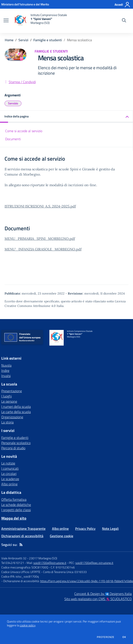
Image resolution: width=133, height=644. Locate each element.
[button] (66, 117)
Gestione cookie (62, 536)
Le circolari (9, 474)
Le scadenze (10, 479)
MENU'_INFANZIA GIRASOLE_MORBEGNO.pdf (43, 249)
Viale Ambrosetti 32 (14, 558)
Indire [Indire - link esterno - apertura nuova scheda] (5, 371)
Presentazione (12, 391)
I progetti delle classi (16, 510)
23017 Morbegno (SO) (43, 558)
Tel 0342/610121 (13, 563)
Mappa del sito (14, 518)
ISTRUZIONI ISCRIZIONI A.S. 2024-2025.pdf (40, 206)
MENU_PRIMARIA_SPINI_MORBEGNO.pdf (40, 239)
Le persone (9, 401)
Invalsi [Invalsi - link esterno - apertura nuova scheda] (6, 376)
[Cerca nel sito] (124, 21)
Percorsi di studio (13, 448)
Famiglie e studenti (48, 40)
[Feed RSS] (21, 545)
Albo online (9, 484)
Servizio (13, 103)
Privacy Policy (85, 529)
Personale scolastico (16, 443)
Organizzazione (12, 417)
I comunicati (10, 468)
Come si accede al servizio (24, 131)
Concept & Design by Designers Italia (103, 594)
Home (9, 40)
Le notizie (8, 463)
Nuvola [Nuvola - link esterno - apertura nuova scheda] (6, 365)
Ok (124, 637)
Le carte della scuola (16, 412)
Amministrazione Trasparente (23, 529)
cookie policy (28, 625)
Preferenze (106, 637)
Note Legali (110, 529)
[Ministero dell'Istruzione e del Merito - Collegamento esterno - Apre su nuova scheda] (25, 4)
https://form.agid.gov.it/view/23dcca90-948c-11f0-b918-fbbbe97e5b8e (87, 581)
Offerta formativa (14, 499)
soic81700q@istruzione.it (50, 563)
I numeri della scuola (16, 407)
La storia (7, 422)
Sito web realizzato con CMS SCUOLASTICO (98, 599)
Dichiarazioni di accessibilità (22, 536)
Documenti (13, 139)
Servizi (23, 40)
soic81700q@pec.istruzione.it (94, 563)
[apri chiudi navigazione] (6, 21)
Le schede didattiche (16, 505)
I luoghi (6, 396)
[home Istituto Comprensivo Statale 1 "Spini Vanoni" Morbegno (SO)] (40, 21)
